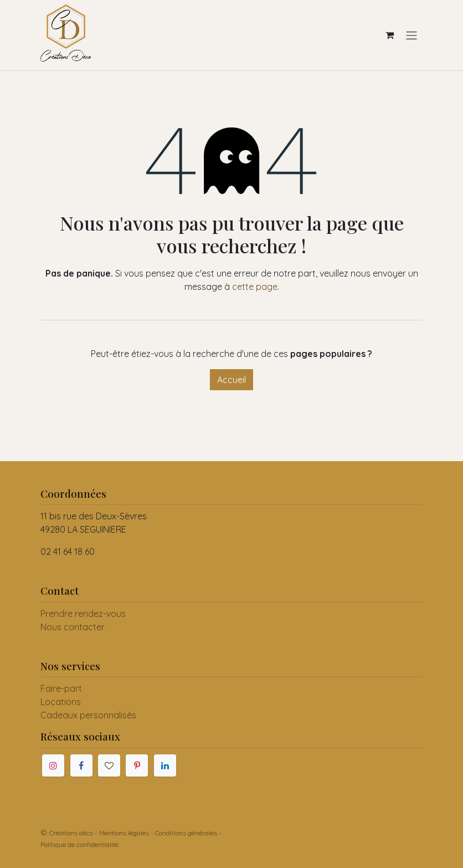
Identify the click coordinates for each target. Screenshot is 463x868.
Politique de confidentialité (79, 844)
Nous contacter (73, 627)
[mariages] (109, 765)
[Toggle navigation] (411, 35)
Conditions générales (186, 833)
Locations (61, 702)
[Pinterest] (137, 765)
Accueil (231, 380)
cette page (255, 287)
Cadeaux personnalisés (88, 715)
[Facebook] (81, 765)
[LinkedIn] (165, 765)
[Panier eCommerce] (389, 35)
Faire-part (61, 688)
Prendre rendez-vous (83, 614)
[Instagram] (53, 765)
